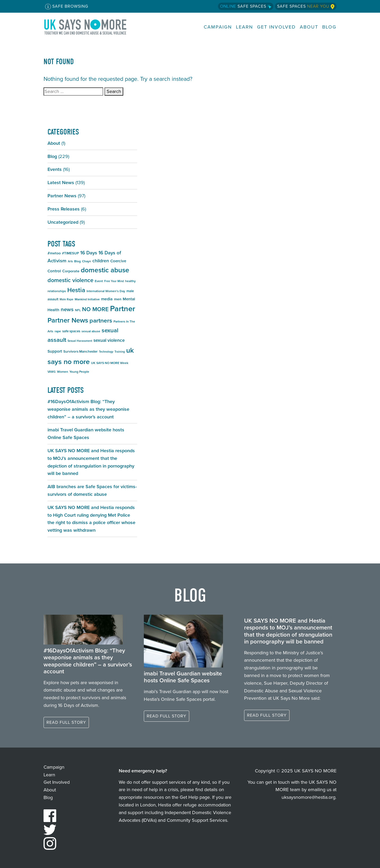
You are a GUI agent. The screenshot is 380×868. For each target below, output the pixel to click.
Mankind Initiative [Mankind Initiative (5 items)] (87, 299)
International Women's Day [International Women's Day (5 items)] (106, 291)
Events (55, 169)
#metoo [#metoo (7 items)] (54, 253)
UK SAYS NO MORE (91, 27)
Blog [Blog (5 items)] (77, 261)
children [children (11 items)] (101, 261)
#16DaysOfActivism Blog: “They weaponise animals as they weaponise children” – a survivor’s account (88, 409)
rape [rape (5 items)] (58, 331)
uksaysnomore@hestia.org (308, 797)
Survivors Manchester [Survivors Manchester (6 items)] (80, 351)
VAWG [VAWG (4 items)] (52, 372)
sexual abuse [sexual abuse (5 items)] (91, 331)
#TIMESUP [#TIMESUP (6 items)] (70, 253)
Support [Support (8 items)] (55, 351)
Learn (244, 27)
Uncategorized (63, 222)
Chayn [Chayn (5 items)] (87, 261)
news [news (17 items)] (67, 309)
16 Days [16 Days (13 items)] (89, 253)
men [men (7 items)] (118, 299)
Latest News (61, 183)
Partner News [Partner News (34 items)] (68, 320)
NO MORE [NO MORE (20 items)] (95, 309)
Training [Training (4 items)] (120, 352)
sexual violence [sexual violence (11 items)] (109, 340)
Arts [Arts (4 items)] (70, 261)
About (309, 27)
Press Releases (64, 209)
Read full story (66, 722)
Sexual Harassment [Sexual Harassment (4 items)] (80, 341)
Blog (329, 27)
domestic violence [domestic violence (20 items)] (70, 280)
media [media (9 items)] (107, 299)
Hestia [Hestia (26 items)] (76, 290)
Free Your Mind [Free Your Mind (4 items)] (114, 281)
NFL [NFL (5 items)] (78, 310)
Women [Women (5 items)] (63, 372)
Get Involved (276, 27)
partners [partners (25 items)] (101, 320)
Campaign (218, 27)
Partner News (62, 196)
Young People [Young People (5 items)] (79, 372)
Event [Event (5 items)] (99, 281)
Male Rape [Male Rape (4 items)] (66, 299)
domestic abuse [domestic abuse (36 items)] (105, 270)
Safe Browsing (67, 6)
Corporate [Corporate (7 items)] (71, 271)
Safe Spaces (246, 6)
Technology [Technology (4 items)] (106, 352)
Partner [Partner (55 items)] (123, 309)
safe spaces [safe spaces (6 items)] (71, 331)
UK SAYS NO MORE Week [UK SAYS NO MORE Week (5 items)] (110, 363)
